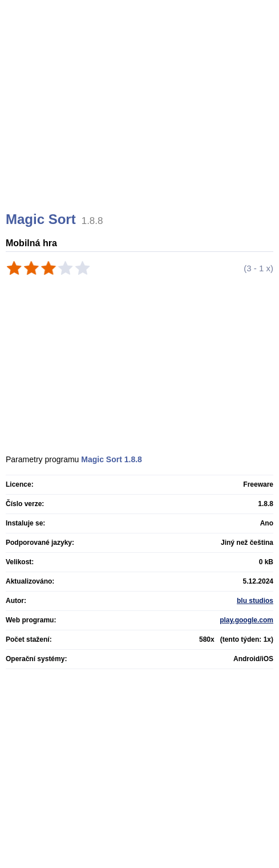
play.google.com (246, 620)
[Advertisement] (141, 120)
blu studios (255, 601)
